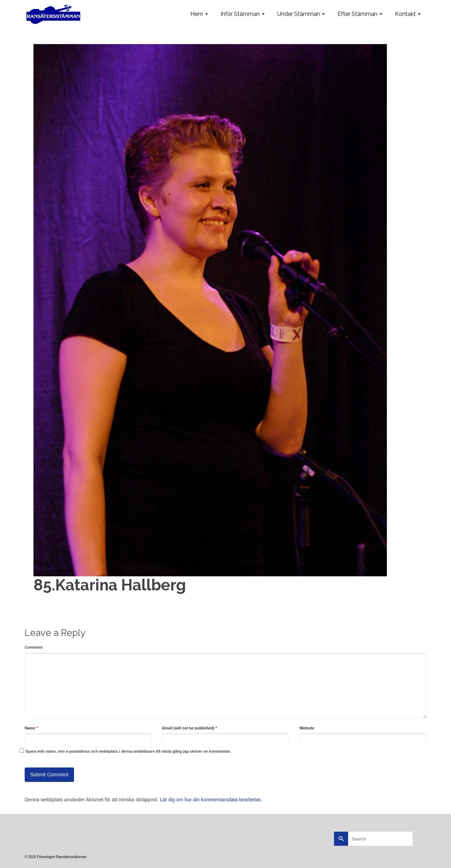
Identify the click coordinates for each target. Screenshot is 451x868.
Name (31, 728)
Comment (34, 647)
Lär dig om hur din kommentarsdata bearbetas (211, 800)
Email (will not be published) (190, 728)
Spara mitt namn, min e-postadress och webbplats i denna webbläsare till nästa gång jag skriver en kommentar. (128, 751)
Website (307, 728)
